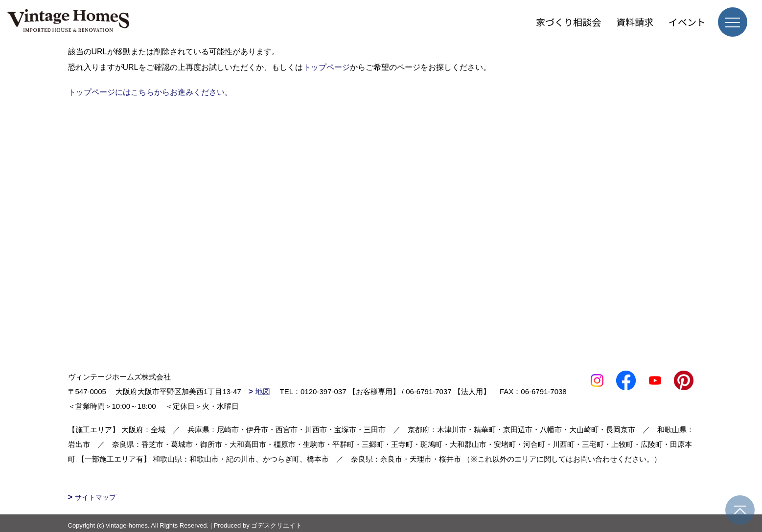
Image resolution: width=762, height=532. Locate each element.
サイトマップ (95, 497)
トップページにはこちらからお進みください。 (150, 92)
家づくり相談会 (568, 22)
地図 (263, 391)
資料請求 (635, 22)
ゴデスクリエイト (277, 525)
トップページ (326, 67)
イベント (687, 22)
